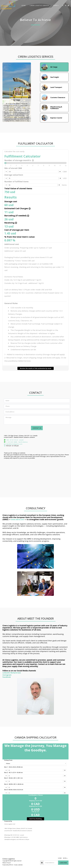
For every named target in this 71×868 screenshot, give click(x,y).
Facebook (7, 677)
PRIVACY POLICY (7, 863)
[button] (63, 5)
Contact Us (37, 428)
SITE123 (11, 865)
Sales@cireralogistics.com (13, 444)
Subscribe (63, 863)
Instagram (7, 675)
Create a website (18, 865)
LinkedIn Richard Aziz (12, 673)
